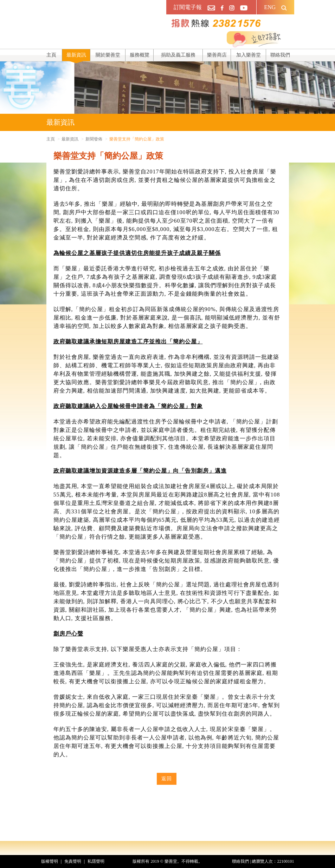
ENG (270, 7)
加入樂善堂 (249, 55)
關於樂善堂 (108, 55)
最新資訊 (76, 55)
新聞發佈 (94, 139)
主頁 (51, 55)
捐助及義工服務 (178, 55)
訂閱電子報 (188, 7)
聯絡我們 (280, 55)
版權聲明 (50, 861)
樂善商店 (217, 55)
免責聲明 (73, 861)
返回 (167, 779)
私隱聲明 (96, 861)
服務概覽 (140, 55)
